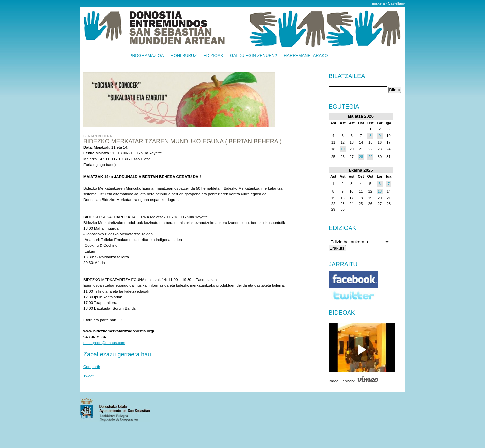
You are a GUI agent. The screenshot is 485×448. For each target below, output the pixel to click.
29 (370, 157)
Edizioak (213, 56)
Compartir (92, 367)
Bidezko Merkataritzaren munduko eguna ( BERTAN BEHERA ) (183, 141)
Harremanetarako (306, 56)
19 (343, 149)
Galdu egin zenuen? (253, 56)
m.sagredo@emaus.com (104, 343)
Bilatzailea (347, 76)
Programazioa (147, 56)
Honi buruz (184, 56)
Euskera (378, 3)
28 (361, 157)
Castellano (396, 3)
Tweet (89, 376)
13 (380, 191)
